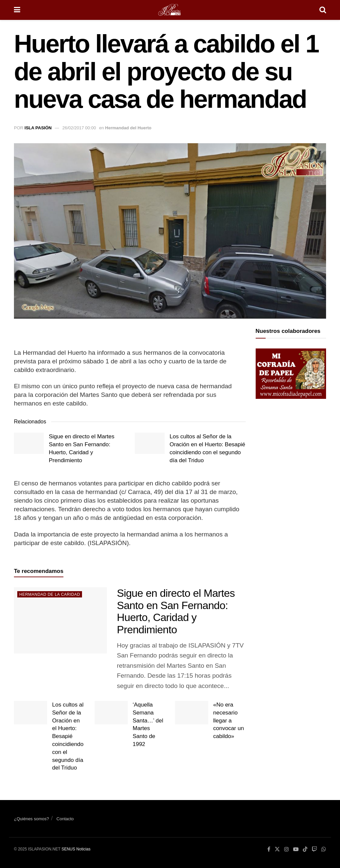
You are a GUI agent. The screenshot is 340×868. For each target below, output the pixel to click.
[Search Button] (323, 10)
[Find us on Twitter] (277, 849)
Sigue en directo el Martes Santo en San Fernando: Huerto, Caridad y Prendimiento (176, 611)
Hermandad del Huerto (128, 128)
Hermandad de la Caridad (50, 594)
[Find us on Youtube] (296, 849)
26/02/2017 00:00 (79, 128)
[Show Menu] (17, 10)
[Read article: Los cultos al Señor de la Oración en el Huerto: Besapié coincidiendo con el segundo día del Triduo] (150, 443)
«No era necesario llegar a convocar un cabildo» (229, 720)
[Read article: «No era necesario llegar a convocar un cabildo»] (192, 713)
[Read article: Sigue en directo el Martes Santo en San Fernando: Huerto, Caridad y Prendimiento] (29, 443)
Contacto (65, 819)
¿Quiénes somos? (32, 819)
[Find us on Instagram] (287, 849)
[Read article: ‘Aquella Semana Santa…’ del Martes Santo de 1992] (111, 713)
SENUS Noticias (76, 849)
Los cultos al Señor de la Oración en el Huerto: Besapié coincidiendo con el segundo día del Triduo (68, 736)
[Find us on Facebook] (269, 849)
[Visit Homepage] (170, 10)
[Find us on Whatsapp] (324, 849)
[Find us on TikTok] (305, 850)
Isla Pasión (38, 128)
